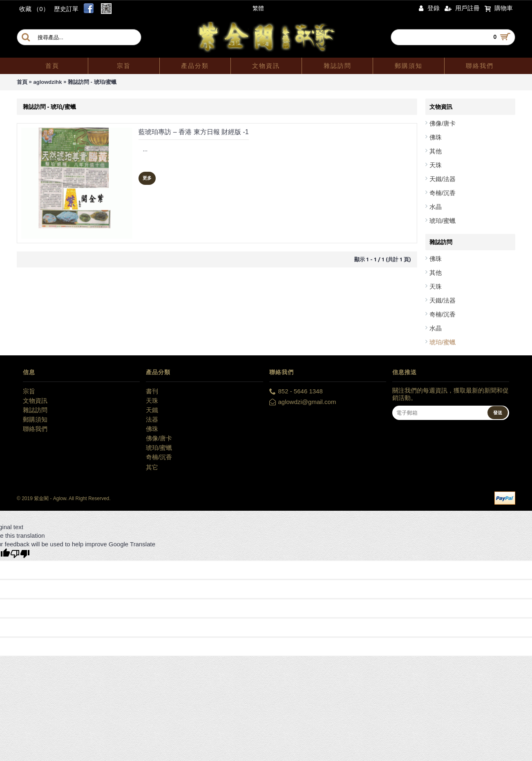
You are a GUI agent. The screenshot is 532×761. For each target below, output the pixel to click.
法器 (152, 419)
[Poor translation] (20, 554)
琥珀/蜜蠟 (443, 221)
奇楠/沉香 (443, 193)
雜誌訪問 (35, 410)
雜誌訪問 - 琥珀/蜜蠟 (92, 82)
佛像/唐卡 (443, 123)
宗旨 (29, 391)
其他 (436, 151)
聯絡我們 (35, 429)
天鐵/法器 (443, 179)
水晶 (436, 207)
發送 (498, 413)
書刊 (152, 391)
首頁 (22, 82)
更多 (147, 178)
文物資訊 (35, 401)
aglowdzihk (47, 82)
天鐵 (152, 410)
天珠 (436, 165)
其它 (152, 467)
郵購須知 (35, 419)
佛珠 (436, 137)
